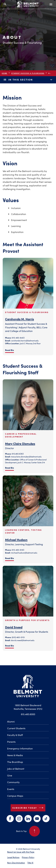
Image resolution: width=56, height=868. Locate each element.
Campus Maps (15, 796)
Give (10, 775)
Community (13, 782)
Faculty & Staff (15, 735)
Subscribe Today (28, 808)
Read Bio (9, 350)
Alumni (11, 721)
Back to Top (28, 831)
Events (11, 789)
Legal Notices (13, 857)
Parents (11, 742)
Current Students (16, 728)
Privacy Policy (28, 857)
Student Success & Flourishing (28, 73)
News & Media (15, 755)
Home (5, 73)
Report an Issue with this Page (21, 852)
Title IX (30, 863)
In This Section (28, 80)
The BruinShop (15, 762)
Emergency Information (20, 748)
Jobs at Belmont (16, 769)
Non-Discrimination (16, 863)
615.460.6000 (28, 714)
